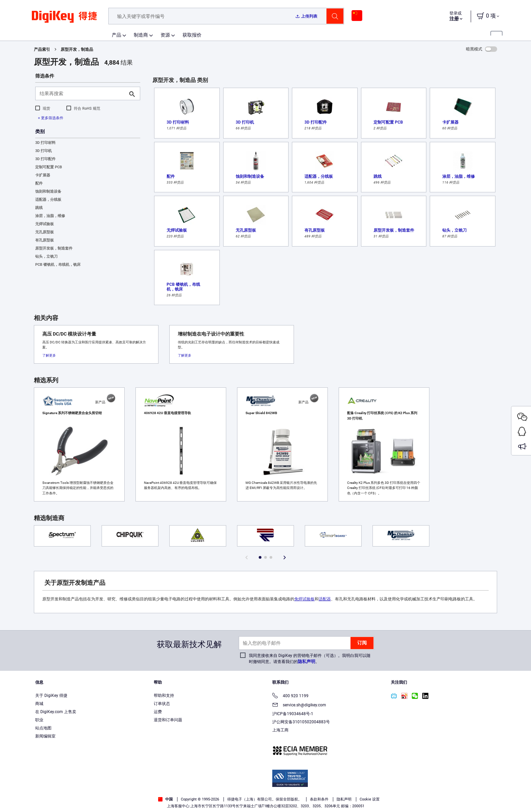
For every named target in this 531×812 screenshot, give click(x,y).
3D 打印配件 (45, 159)
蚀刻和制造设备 (48, 191)
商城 (39, 704)
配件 (39, 183)
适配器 (325, 599)
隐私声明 (306, 661)
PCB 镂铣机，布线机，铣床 (58, 265)
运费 (158, 712)
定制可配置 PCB (49, 167)
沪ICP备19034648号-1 (293, 714)
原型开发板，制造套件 (54, 248)
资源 (165, 35)
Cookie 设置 (370, 799)
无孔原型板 (45, 232)
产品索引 (42, 49)
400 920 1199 (290, 696)
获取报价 (192, 35)
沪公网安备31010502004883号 (301, 722)
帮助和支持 (164, 696)
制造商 (141, 35)
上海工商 (280, 730)
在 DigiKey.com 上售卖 (56, 712)
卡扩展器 (43, 175)
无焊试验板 (45, 224)
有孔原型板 (45, 240)
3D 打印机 (44, 151)
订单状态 (162, 704)
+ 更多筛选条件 (51, 118)
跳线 (39, 208)
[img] (64, 20)
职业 (39, 720)
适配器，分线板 (48, 200)
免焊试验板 (304, 599)
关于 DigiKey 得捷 (51, 696)
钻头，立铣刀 (46, 257)
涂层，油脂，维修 (50, 216)
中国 (165, 799)
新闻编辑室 (45, 736)
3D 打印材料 (45, 143)
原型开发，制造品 (77, 49)
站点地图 (43, 728)
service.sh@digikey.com (299, 706)
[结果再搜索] (82, 93)
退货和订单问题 (168, 720)
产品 (116, 35)
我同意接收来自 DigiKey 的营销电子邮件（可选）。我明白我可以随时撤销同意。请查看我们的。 (310, 659)
